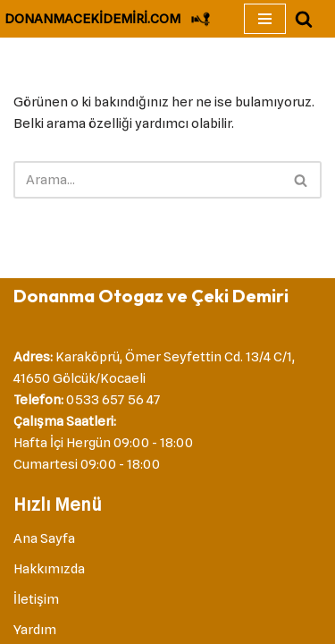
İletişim (36, 599)
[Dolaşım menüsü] (265, 19)
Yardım (35, 630)
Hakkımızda (49, 569)
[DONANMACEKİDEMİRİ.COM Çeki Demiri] (108, 19)
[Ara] (304, 19)
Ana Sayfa (44, 538)
